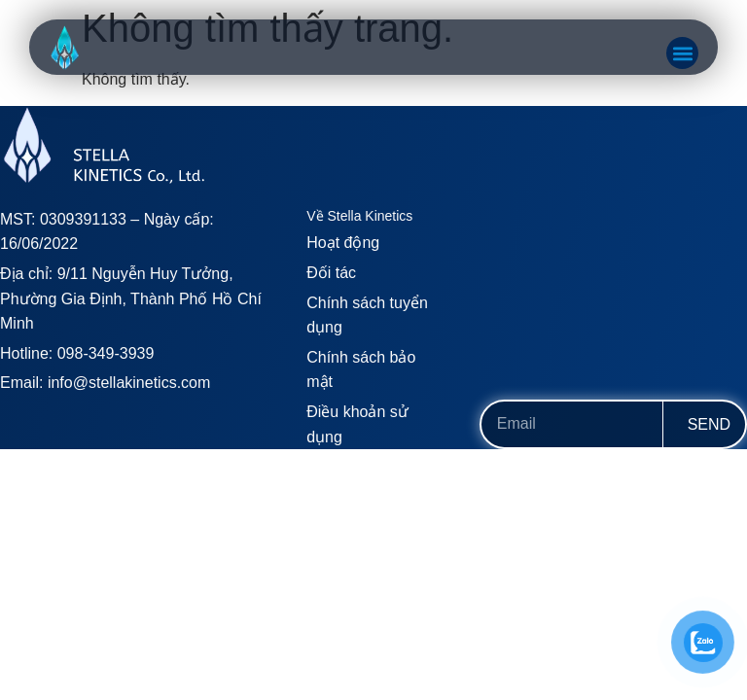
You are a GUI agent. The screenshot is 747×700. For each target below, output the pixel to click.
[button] (682, 53)
